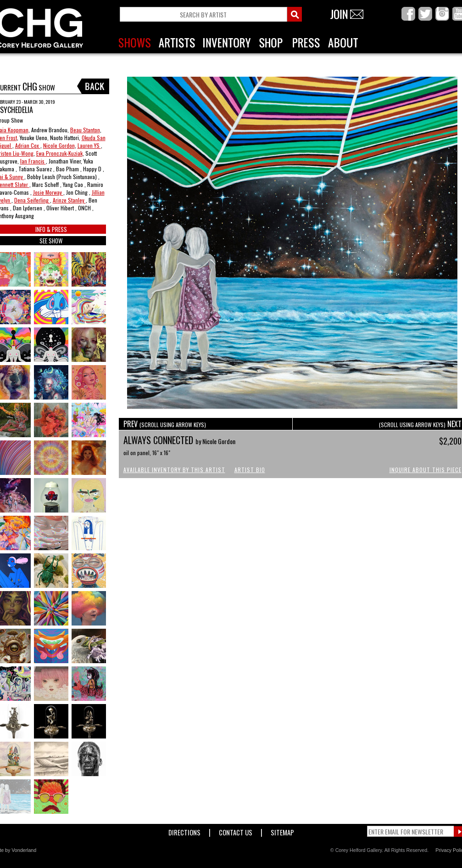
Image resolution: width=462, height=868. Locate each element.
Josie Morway (48, 192)
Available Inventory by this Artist (174, 470)
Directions (184, 831)
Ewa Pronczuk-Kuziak (59, 153)
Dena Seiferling (32, 200)
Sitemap (282, 831)
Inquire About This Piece (426, 470)
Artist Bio (250, 470)
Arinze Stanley (69, 200)
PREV (165, 424)
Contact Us (236, 831)
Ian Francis (33, 161)
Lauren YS (89, 145)
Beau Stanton (85, 130)
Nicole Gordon (59, 145)
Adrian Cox (28, 145)
